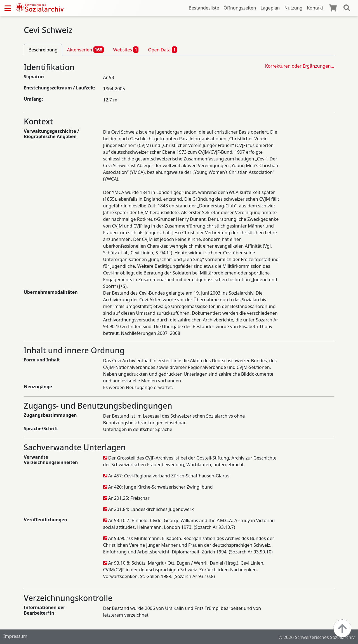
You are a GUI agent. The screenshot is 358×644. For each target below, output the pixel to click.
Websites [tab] (126, 49)
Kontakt (315, 8)
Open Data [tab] (162, 49)
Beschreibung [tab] (43, 50)
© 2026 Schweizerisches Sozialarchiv (317, 637)
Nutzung (293, 8)
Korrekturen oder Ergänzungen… (300, 66)
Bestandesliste (204, 8)
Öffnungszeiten (240, 8)
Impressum (15, 636)
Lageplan (270, 8)
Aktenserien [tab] (85, 49)
